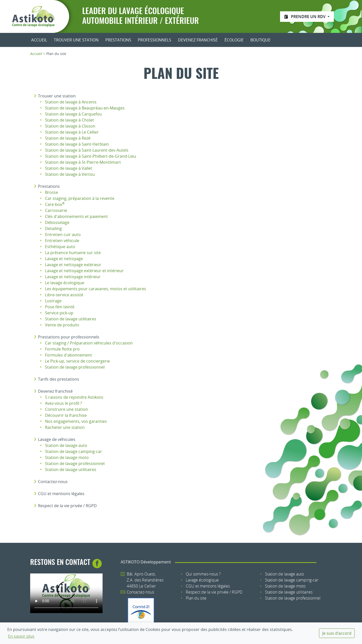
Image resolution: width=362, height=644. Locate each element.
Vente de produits (62, 325)
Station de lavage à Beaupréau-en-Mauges (85, 108)
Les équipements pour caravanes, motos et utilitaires (96, 289)
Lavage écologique (202, 580)
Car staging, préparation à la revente (80, 198)
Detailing (53, 228)
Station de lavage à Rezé (68, 138)
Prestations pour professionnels (69, 337)
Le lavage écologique (65, 283)
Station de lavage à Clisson (70, 126)
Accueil (39, 40)
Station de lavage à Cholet (70, 120)
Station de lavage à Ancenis (71, 102)
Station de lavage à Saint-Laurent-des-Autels (87, 150)
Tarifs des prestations (59, 379)
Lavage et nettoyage (64, 259)
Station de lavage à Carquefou (73, 114)
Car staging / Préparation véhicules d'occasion (89, 343)
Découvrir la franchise (66, 415)
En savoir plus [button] (21, 636)
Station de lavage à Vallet (69, 168)
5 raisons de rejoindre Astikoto (74, 397)
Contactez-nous (53, 482)
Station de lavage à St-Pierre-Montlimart (83, 162)
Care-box (55, 204)
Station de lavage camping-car (74, 451)
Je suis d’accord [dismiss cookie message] (337, 633)
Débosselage (57, 222)
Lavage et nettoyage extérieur (73, 265)
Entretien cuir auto (63, 235)
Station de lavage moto (67, 457)
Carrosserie (56, 210)
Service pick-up (59, 313)
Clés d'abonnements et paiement (76, 216)
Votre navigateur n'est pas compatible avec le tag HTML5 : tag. (66, 593)
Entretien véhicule (62, 241)
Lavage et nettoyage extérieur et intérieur (84, 271)
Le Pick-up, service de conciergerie (77, 361)
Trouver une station (76, 40)
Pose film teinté (60, 307)
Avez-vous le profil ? (63, 403)
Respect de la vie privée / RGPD (67, 506)
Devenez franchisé (198, 40)
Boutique (260, 40)
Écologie (234, 40)
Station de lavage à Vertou (70, 174)
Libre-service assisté (64, 295)
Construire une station (66, 409)
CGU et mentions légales (61, 494)
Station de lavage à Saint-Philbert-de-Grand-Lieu (90, 156)
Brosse (52, 192)
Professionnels (154, 40)
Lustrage (53, 301)
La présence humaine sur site (73, 253)
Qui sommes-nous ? (203, 574)
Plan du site (196, 598)
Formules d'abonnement (69, 355)
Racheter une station (65, 427)
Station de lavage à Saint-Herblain (77, 144)
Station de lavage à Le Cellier (72, 132)
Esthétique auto (60, 247)
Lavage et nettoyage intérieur (73, 277)
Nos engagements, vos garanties (76, 421)
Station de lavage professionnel (75, 367)
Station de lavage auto (66, 445)
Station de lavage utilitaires (71, 319)
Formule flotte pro (62, 349)
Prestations (118, 40)
